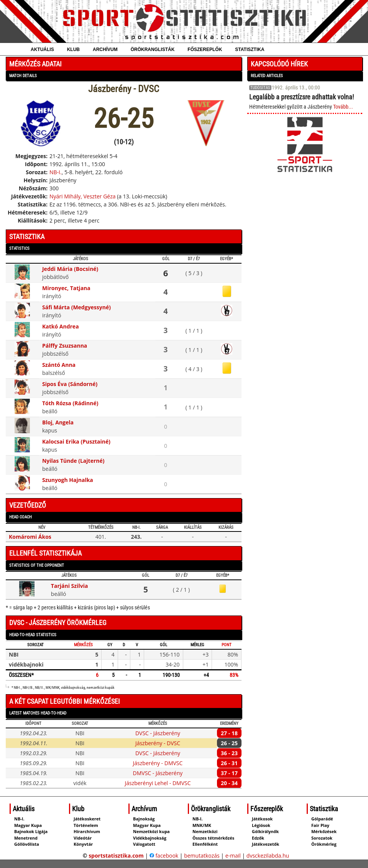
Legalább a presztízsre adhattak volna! (301, 97)
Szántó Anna (59, 365)
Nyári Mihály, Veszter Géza (83, 196)
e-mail (233, 856)
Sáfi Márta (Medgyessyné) (76, 307)
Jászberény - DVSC (158, 743)
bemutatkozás (202, 856)
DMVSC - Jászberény (158, 773)
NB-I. (56, 172)
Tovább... (343, 107)
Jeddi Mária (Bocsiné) (70, 269)
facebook (164, 856)
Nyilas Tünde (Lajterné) (73, 461)
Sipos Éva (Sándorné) (70, 384)
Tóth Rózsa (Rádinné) (70, 403)
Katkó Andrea (61, 326)
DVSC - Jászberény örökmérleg (58, 623)
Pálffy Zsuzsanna (65, 346)
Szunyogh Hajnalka (68, 480)
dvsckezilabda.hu (268, 856)
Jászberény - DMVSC (158, 763)
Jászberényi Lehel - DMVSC (158, 783)
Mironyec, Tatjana (66, 288)
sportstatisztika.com (116, 856)
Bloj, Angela (58, 422)
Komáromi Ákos (30, 537)
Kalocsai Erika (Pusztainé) (76, 441)
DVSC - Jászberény (158, 733)
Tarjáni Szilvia (70, 586)
